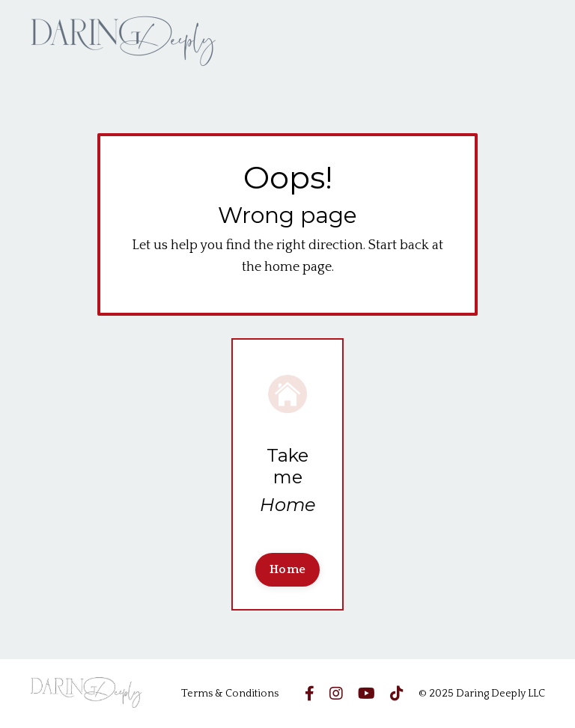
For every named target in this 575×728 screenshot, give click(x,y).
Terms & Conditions (230, 694)
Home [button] (287, 569)
